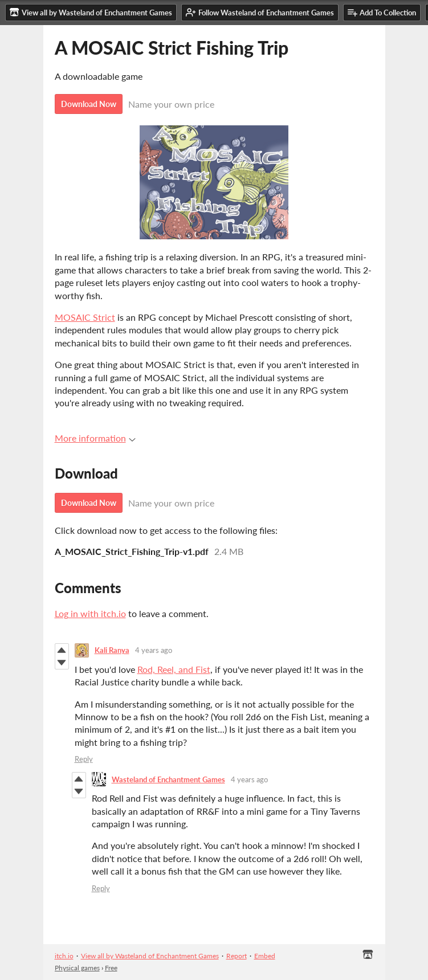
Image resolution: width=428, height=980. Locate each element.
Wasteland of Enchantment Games (168, 779)
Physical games (77, 968)
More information (95, 438)
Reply (84, 759)
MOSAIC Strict (85, 317)
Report (237, 956)
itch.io (64, 956)
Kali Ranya (112, 650)
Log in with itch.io (90, 613)
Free (111, 968)
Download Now (89, 104)
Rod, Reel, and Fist (174, 669)
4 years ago (154, 650)
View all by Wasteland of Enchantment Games (150, 956)
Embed (265, 956)
